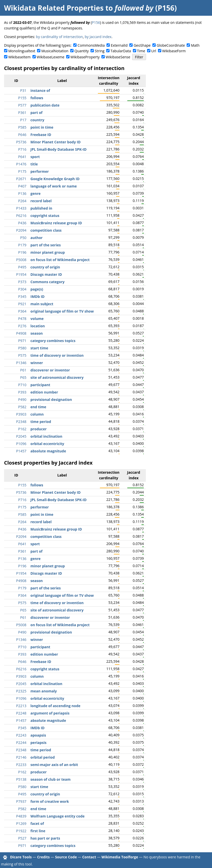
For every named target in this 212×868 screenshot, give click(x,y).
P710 (22, 385)
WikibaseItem (20, 57)
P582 (22, 407)
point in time (42, 127)
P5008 (21, 260)
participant (40, 385)
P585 (22, 127)
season (37, 333)
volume (37, 319)
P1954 (21, 274)
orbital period (43, 757)
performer (40, 171)
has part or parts (45, 838)
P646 (22, 135)
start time (39, 348)
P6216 (21, 216)
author (37, 238)
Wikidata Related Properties (54, 8)
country (37, 120)
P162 (22, 429)
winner (37, 363)
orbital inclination (46, 436)
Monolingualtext (22, 51)
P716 (22, 149)
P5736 (21, 142)
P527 (22, 838)
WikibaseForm (174, 51)
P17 (23, 120)
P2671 (21, 179)
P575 (22, 355)
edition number (44, 392)
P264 (22, 201)
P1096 (21, 444)
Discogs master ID (46, 274)
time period (41, 422)
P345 (22, 296)
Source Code (66, 857)
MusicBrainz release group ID (56, 223)
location (38, 326)
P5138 (21, 779)
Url (154, 51)
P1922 (21, 831)
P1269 (21, 823)
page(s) (37, 289)
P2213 (21, 706)
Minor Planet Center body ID (56, 142)
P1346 (21, 363)
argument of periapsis (50, 713)
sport (35, 157)
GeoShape (142, 45)
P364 (22, 311)
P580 (22, 348)
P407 (22, 186)
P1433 (21, 208)
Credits (43, 857)
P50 (23, 238)
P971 (22, 341)
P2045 (21, 436)
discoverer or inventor (50, 370)
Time (141, 51)
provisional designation (51, 399)
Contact (89, 857)
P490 (22, 399)
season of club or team (50, 779)
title (34, 164)
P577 (22, 105)
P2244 (21, 743)
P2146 (21, 757)
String (100, 51)
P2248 (21, 713)
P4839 (21, 816)
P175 (22, 171)
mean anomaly (44, 691)
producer (39, 429)
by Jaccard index (98, 37)
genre (36, 193)
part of (36, 113)
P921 (22, 304)
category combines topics (53, 341)
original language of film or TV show (62, 311)
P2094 (21, 230)
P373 (22, 282)
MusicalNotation (55, 51)
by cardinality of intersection (59, 37)
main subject (42, 304)
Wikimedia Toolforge (120, 857)
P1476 (21, 164)
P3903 (21, 414)
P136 (22, 193)
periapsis (38, 743)
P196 (22, 252)
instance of (40, 90)
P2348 (21, 422)
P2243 (21, 735)
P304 (22, 289)
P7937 (21, 801)
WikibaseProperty (85, 57)
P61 (23, 370)
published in (41, 208)
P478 (22, 319)
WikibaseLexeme (51, 57)
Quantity (82, 51)
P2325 (21, 691)
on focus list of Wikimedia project (60, 260)
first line (38, 831)
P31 (23, 90)
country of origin (45, 267)
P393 (22, 392)
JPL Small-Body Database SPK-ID (58, 149)
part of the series (46, 245)
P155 (22, 98)
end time (38, 407)
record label (41, 201)
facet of (37, 823)
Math (195, 45)
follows (37, 98)
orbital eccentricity (47, 444)
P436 (22, 223)
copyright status (45, 216)
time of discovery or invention (57, 355)
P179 (22, 245)
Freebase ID (41, 135)
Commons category (47, 282)
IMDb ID (38, 296)
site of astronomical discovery (57, 377)
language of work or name (54, 186)
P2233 (21, 765)
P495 (22, 267)
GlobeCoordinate (171, 45)
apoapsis (38, 735)
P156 (96, 22)
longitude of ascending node (55, 706)
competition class (46, 230)
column (37, 414)
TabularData (121, 51)
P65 (23, 377)
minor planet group (48, 252)
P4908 (21, 333)
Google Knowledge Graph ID (55, 179)
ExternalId (119, 45)
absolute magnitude (48, 451)
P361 (22, 113)
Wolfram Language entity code (58, 816)
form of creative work (50, 801)
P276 (22, 326)
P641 (22, 157)
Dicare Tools (21, 857)
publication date (45, 105)
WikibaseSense (118, 57)
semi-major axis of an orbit (54, 765)
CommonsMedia (91, 45)
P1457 (21, 451)
